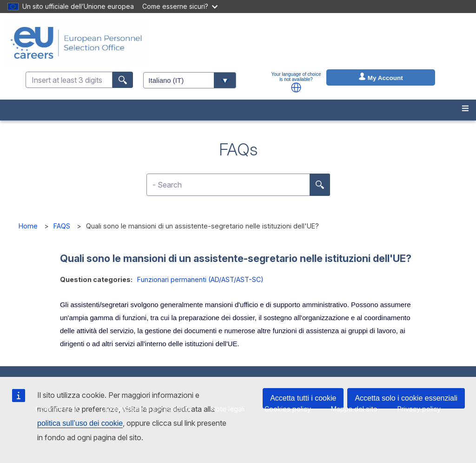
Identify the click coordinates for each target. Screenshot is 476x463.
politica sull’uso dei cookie (80, 423)
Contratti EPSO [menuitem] (58, 409)
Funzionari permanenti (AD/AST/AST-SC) (200, 279)
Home (28, 226)
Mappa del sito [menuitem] (354, 409)
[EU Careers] (76, 43)
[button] (296, 87)
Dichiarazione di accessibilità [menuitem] (146, 409)
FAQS (62, 226)
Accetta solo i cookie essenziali (406, 398)
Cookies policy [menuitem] (288, 409)
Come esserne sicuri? (180, 6)
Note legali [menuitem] (228, 409)
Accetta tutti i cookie (303, 398)
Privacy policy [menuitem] (419, 409)
